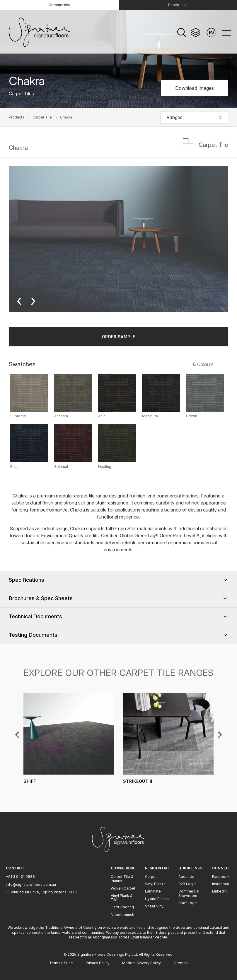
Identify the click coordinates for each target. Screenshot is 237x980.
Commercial (59, 5)
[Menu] (227, 33)
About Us (186, 877)
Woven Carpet (123, 888)
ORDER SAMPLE (119, 337)
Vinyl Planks (155, 884)
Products (17, 117)
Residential (178, 5)
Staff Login (188, 903)
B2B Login (187, 884)
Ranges (194, 117)
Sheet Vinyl (155, 906)
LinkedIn (219, 891)
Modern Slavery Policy (141, 963)
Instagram (221, 884)
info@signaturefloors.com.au (31, 884)
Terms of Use (61, 963)
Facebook (221, 877)
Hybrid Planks (157, 899)
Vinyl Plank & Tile (122, 898)
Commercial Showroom (189, 893)
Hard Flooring (122, 907)
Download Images (195, 88)
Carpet (151, 877)
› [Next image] (33, 301)
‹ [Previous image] (19, 301)
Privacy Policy (98, 963)
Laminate (153, 891)
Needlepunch (122, 915)
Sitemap (181, 963)
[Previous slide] (18, 735)
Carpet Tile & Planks (122, 879)
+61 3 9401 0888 (20, 877)
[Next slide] (219, 735)
